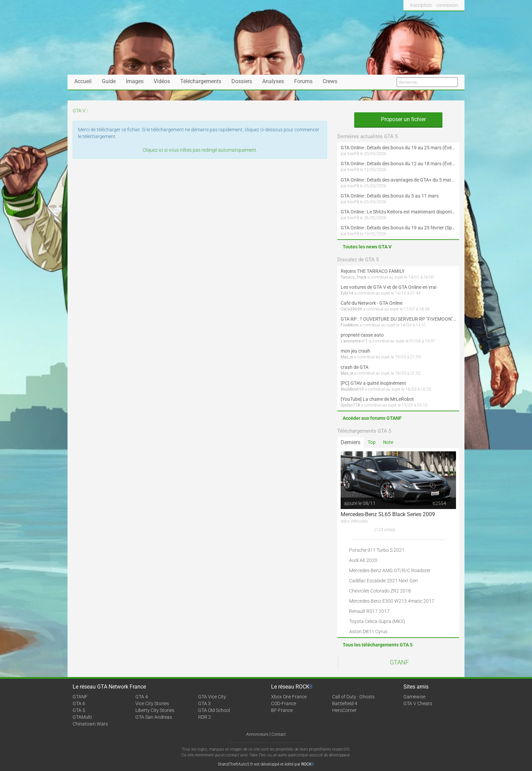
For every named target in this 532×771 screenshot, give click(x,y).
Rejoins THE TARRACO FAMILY (373, 271)
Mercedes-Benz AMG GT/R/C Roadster (390, 570)
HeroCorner (344, 710)
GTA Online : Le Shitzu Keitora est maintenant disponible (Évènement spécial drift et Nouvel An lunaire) (398, 212)
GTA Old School (214, 710)
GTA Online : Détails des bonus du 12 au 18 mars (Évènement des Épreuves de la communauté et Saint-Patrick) (398, 164)
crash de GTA (355, 367)
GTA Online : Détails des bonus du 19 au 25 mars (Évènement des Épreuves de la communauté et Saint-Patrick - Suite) (398, 148)
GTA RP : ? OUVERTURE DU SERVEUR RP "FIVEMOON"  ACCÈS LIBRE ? (398, 319)
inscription (421, 5)
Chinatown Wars (90, 724)
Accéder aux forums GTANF (372, 418)
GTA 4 (142, 697)
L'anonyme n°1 (354, 341)
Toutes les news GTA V (367, 247)
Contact (279, 734)
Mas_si (347, 357)
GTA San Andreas (154, 717)
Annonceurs (257, 734)
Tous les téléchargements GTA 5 (378, 645)
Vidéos (162, 81)
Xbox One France (289, 697)
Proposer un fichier (398, 119)
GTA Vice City (212, 697)
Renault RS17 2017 (369, 611)
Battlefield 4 (345, 703)
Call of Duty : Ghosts (353, 697)
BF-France (282, 710)
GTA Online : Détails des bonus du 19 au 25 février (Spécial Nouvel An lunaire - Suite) (398, 228)
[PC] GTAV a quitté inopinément (373, 383)
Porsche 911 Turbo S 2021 (377, 550)
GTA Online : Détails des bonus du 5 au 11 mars (390, 196)
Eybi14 (347, 293)
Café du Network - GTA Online (372, 303)
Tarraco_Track (354, 277)
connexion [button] (447, 5)
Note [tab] (388, 442)
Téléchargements (201, 81)
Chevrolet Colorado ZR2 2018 (380, 591)
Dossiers (242, 81)
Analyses (273, 81)
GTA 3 (204, 703)
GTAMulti (82, 717)
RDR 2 (205, 717)
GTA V (79, 111)
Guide (109, 81)
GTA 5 (79, 710)
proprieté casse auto (362, 335)
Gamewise (414, 697)
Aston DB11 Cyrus (368, 632)
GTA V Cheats (418, 703)
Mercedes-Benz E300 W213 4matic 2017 (392, 601)
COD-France (284, 703)
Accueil (83, 81)
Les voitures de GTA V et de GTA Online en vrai (388, 287)
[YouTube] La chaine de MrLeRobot (377, 399)
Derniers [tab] (350, 442)
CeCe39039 (351, 309)
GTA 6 (79, 703)
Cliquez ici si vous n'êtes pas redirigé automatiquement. (200, 150)
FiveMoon (350, 325)
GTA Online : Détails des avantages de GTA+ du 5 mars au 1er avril (398, 180)
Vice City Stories (152, 703)
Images (135, 81)
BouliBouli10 (352, 389)
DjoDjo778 (350, 405)
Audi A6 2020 (363, 560)
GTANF (399, 662)
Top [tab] (372, 442)
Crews (330, 81)
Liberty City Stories (155, 710)
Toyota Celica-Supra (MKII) (377, 621)
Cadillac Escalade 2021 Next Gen (384, 581)
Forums (303, 81)
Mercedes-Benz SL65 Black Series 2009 (388, 514)
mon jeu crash (355, 351)
